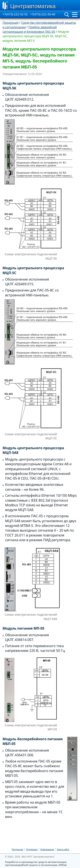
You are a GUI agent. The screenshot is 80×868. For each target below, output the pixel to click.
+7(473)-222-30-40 (43, 14)
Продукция (11, 23)
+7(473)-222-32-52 (15, 14)
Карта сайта (63, 849)
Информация (47, 849)
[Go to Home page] (32, 5)
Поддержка (32, 849)
